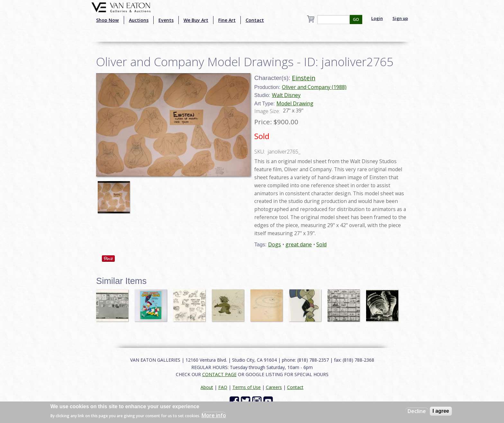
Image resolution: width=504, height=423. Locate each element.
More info (214, 415)
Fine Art (227, 20)
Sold (321, 244)
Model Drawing (295, 103)
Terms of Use (247, 387)
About (207, 387)
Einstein (304, 78)
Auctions (139, 20)
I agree (441, 411)
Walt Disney (286, 95)
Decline (417, 411)
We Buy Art (196, 20)
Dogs (274, 244)
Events (166, 20)
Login (377, 18)
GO (356, 19)
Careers (274, 387)
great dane (299, 244)
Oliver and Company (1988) (314, 87)
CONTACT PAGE (219, 374)
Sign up (400, 18)
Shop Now (108, 20)
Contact (255, 20)
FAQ (223, 387)
